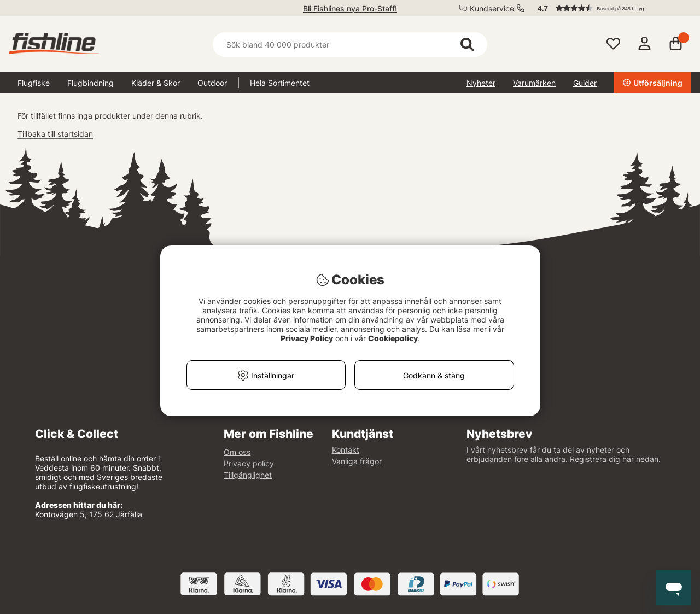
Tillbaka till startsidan (55, 134)
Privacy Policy (307, 338)
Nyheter (481, 83)
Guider (585, 83)
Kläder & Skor (156, 83)
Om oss (237, 452)
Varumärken (534, 83)
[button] (609, 8)
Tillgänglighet (248, 475)
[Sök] (350, 45)
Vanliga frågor (357, 461)
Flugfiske (34, 83)
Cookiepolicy (393, 338)
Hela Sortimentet (280, 83)
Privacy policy (249, 463)
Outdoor (212, 83)
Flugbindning (91, 83)
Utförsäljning (653, 83)
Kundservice (492, 8)
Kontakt (346, 450)
